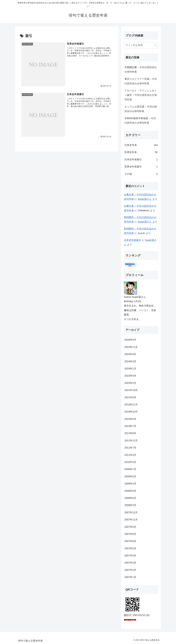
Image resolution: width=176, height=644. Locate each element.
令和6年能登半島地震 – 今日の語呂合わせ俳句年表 (140, 121)
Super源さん (145, 199)
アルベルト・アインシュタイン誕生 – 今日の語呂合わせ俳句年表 (141, 95)
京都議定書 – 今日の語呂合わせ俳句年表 (141, 69)
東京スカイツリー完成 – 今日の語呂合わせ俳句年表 (141, 81)
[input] (141, 45)
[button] (155, 45)
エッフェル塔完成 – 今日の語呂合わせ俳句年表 (141, 109)
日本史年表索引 (133, 240)
